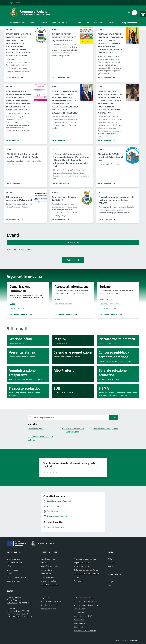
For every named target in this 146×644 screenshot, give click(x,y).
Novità (33, 23)
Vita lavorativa (80, 581)
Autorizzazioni (46, 573)
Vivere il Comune (59, 23)
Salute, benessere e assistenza (86, 570)
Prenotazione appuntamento (51, 601)
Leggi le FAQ (45, 598)
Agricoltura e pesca (48, 559)
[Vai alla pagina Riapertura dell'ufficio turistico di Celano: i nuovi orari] (106, 182)
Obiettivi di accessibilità (83, 616)
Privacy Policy (80, 623)
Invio (113, 417)
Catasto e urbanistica (49, 577)
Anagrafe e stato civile (49, 566)
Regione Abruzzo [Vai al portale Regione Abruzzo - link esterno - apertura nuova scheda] (14, 3)
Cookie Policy (79, 620)
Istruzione (99, 23)
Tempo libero (83, 23)
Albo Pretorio (79, 612)
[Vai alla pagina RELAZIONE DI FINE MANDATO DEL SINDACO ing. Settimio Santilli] (60, 77)
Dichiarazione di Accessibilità (85, 631)
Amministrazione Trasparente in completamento (86, 607)
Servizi (44, 23)
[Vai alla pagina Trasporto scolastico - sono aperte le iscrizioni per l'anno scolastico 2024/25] (107, 218)
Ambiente (44, 563)
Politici (9, 573)
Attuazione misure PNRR (84, 598)
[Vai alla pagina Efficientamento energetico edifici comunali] (14, 218)
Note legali (78, 627)
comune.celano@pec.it (19, 614)
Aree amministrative (15, 563)
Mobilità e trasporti (81, 566)
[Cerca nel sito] (134, 13)
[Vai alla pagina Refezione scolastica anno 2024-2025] (60, 218)
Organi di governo (14, 559)
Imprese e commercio (82, 563)
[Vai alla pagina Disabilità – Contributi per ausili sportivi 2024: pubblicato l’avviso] (15, 182)
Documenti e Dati (13, 581)
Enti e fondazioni (13, 570)
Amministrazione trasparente (85, 601)
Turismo (112, 23)
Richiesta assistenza (48, 609)
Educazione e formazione (50, 584)
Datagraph (135, 640)
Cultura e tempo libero (49, 581)
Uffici (9, 566)
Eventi (111, 585)
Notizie (111, 559)
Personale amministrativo (17, 577)
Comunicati (112, 563)
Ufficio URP (11, 608)
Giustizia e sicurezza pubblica (85, 559)
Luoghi (111, 582)
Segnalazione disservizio (50, 605)
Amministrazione (17, 23)
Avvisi (110, 566)
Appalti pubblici (46, 570)
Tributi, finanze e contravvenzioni (87, 573)
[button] (143, 14)
